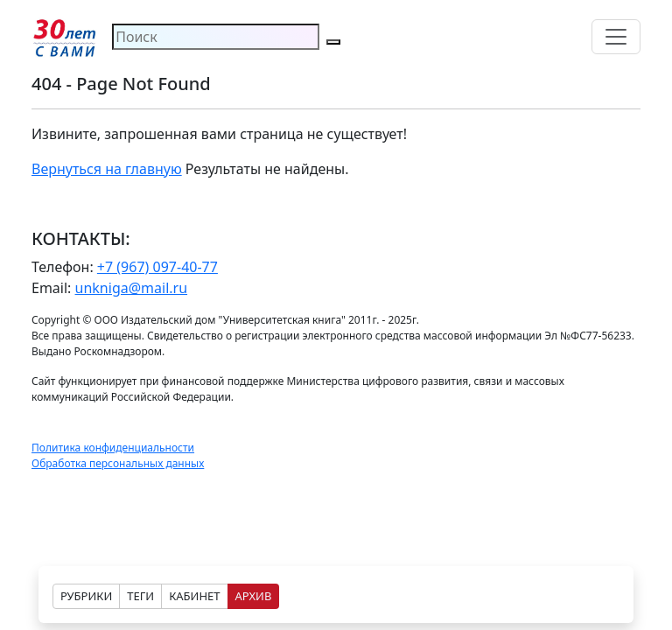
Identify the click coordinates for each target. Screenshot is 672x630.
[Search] (216, 37)
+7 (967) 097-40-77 (157, 267)
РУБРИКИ (86, 596)
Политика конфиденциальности (113, 448)
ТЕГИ (140, 596)
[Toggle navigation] (616, 37)
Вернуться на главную (107, 169)
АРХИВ (254, 596)
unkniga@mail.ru (132, 288)
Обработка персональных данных (118, 463)
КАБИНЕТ (194, 596)
